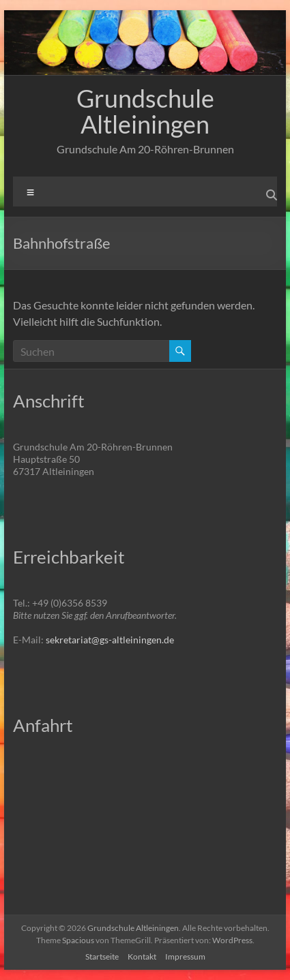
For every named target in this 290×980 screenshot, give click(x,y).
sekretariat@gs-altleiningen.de (110, 640)
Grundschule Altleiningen (145, 111)
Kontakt (142, 956)
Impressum (185, 956)
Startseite (102, 956)
